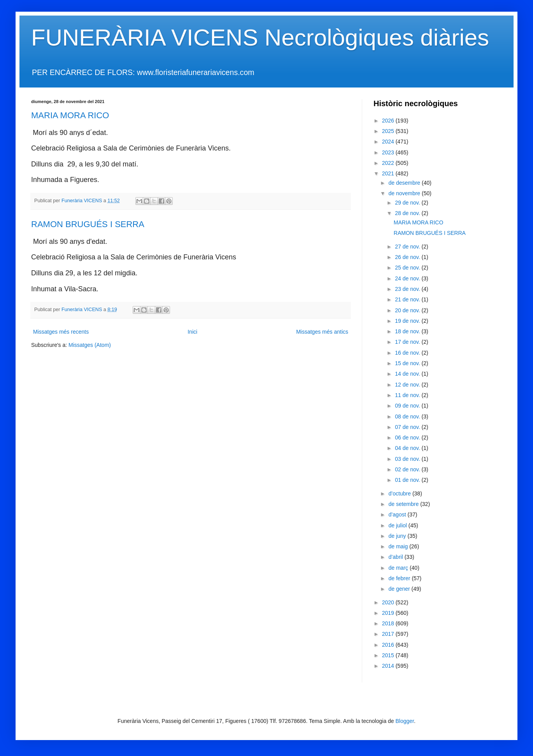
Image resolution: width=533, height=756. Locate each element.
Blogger (405, 721)
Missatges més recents (61, 332)
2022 (389, 163)
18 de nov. (408, 331)
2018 (389, 623)
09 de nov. (408, 406)
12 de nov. (408, 385)
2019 (389, 613)
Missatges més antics (322, 332)
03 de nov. (408, 459)
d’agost (398, 514)
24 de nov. (408, 278)
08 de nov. (408, 416)
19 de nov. (408, 321)
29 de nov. (408, 203)
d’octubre (400, 493)
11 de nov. (408, 395)
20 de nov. (408, 310)
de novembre (405, 193)
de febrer (400, 578)
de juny (398, 536)
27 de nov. (408, 247)
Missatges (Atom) (90, 345)
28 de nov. (408, 213)
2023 (389, 152)
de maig (399, 546)
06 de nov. (408, 437)
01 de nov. (408, 480)
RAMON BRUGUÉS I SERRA (88, 224)
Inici (192, 332)
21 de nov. (408, 299)
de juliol (398, 525)
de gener (400, 589)
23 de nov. (408, 289)
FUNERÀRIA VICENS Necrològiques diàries (260, 38)
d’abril (396, 557)
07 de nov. (408, 427)
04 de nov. (408, 448)
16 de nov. (408, 353)
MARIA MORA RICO (70, 115)
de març (399, 568)
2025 (389, 131)
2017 (389, 634)
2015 (389, 655)
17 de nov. (408, 342)
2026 (389, 121)
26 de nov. (408, 257)
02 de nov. (408, 469)
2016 (389, 645)
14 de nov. (408, 374)
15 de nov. (408, 363)
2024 (389, 142)
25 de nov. (408, 268)
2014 (389, 666)
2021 (389, 173)
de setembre (404, 504)
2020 (389, 602)
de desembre (405, 183)
